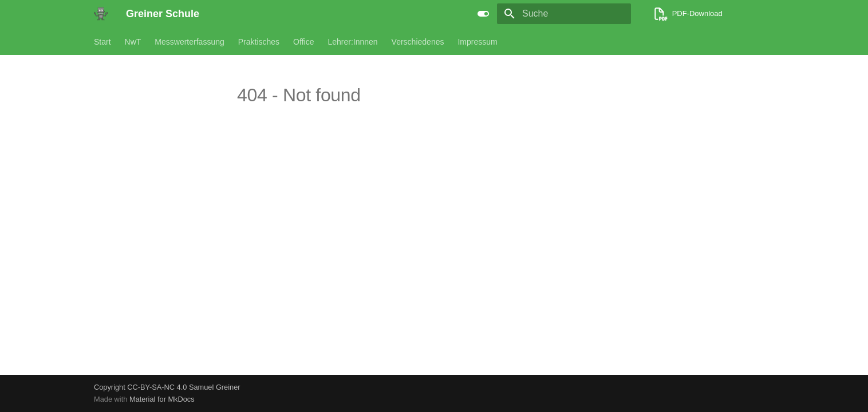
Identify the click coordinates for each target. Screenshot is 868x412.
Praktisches (259, 42)
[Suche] (564, 14)
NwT (133, 42)
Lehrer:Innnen (352, 42)
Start (102, 42)
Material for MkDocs (162, 399)
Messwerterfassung (189, 42)
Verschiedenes (418, 42)
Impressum (477, 42)
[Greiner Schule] (101, 14)
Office (303, 42)
